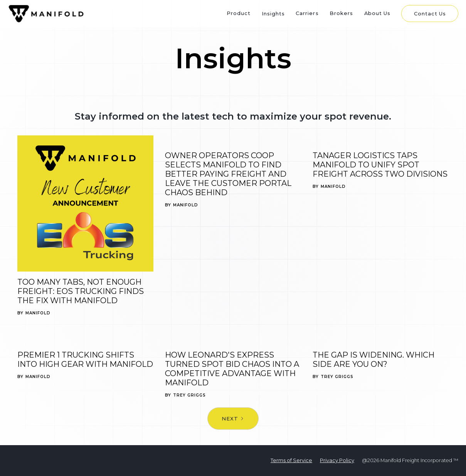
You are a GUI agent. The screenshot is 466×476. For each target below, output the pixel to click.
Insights (273, 14)
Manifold (38, 313)
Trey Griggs (189, 395)
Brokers (341, 13)
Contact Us (430, 14)
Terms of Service (291, 460)
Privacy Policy (337, 460)
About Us (377, 13)
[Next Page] (233, 419)
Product (239, 13)
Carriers (307, 13)
